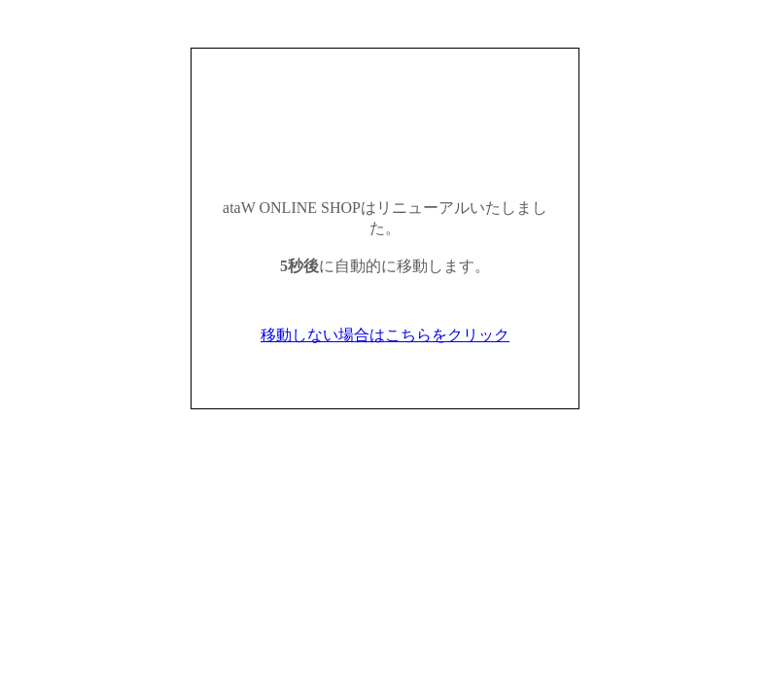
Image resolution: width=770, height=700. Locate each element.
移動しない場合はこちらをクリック (385, 335)
